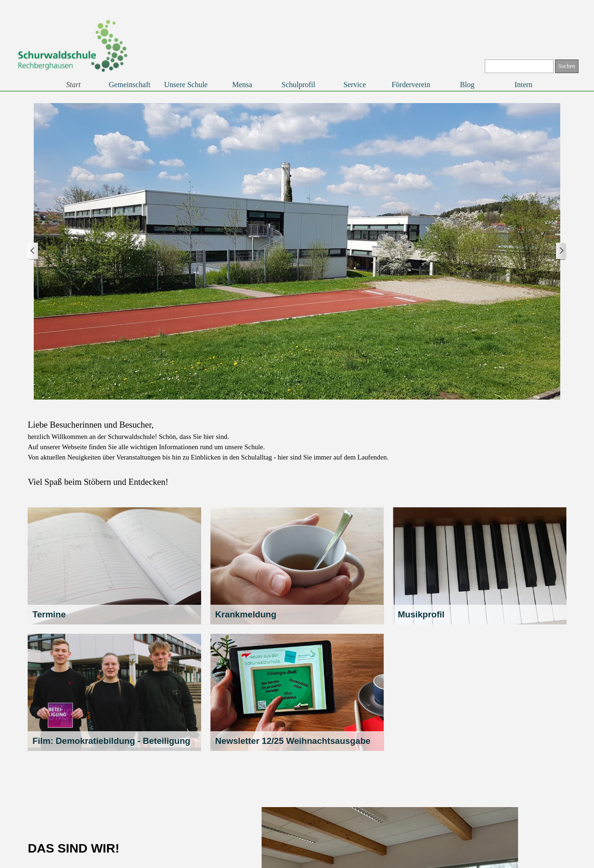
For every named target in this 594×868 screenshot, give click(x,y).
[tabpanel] (297, 453)
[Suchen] (519, 66)
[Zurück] (33, 251)
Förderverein (411, 85)
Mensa (242, 85)
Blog (467, 85)
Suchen (567, 66)
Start (73, 85)
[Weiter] (561, 251)
